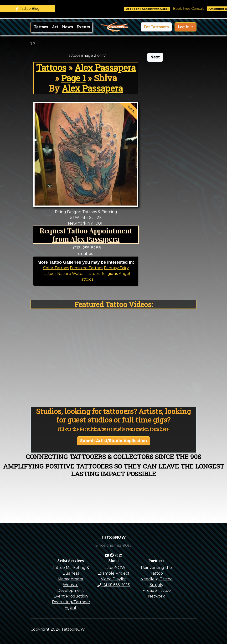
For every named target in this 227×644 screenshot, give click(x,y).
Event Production (71, 596)
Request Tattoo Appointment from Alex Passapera (86, 235)
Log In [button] (184, 27)
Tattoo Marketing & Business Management (71, 573)
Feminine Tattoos (86, 268)
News (67, 27)
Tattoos (41, 27)
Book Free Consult (193, 9)
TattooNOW (114, 568)
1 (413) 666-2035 (113, 585)
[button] (156, 27)
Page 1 (73, 78)
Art (55, 27)
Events (83, 27)
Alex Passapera (105, 67)
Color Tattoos (56, 268)
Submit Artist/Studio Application (113, 441)
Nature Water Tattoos (78, 274)
